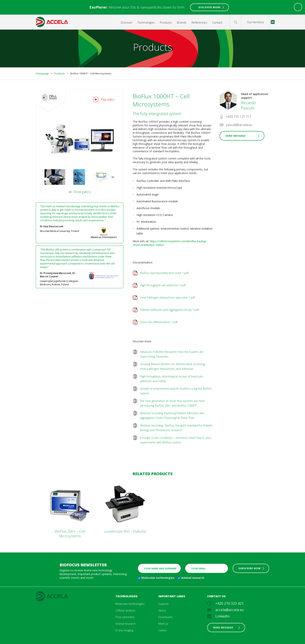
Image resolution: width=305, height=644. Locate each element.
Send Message (236, 136)
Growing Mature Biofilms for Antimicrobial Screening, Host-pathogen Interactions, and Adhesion (173, 366)
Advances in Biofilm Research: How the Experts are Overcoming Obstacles (172, 354)
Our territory (255, 22)
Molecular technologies (158, 578)
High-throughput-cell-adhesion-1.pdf (163, 285)
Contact (217, 22)
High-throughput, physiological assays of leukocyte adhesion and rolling (171, 379)
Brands (182, 22)
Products (166, 22)
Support (163, 604)
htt (152, 241)
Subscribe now (250, 568)
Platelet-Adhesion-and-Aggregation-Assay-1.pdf (169, 310)
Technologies (146, 22)
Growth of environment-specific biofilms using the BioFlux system (176, 391)
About (162, 610)
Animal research (193, 578)
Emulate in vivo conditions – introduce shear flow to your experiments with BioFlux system (176, 440)
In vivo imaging (124, 630)
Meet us (163, 624)
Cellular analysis (125, 610)
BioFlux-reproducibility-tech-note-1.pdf (164, 273)
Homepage (42, 73)
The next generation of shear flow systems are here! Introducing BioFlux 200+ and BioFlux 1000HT (172, 403)
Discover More (210, 7)
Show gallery (82, 192)
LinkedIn (222, 616)
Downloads (165, 617)
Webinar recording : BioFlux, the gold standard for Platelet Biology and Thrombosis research (176, 428)
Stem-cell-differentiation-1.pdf (159, 322)
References (199, 22)
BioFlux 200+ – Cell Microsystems (70, 534)
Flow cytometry (125, 617)
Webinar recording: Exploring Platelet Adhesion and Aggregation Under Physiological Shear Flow (172, 415)
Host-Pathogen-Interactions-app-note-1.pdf (167, 297)
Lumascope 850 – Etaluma (125, 531)
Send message (223, 628)
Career (163, 630)
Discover (127, 22)
